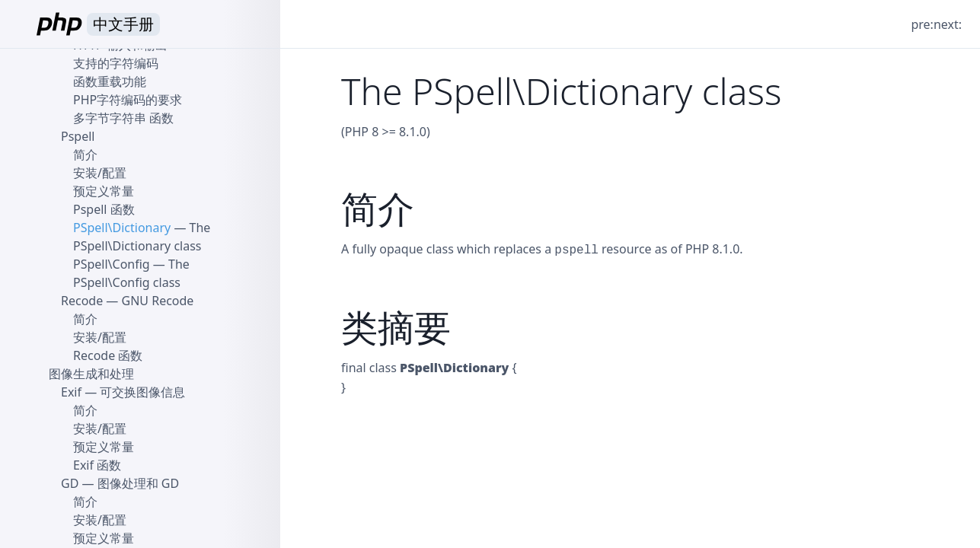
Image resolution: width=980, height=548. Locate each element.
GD (70, 483)
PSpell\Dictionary (122, 228)
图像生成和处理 (91, 374)
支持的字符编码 (116, 63)
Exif (71, 392)
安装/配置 (100, 173)
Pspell (78, 136)
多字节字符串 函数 (123, 118)
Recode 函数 (108, 355)
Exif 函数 (97, 465)
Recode (82, 301)
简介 (85, 155)
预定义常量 (104, 191)
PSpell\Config (112, 264)
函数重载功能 (110, 81)
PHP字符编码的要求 (128, 100)
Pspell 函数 (104, 209)
